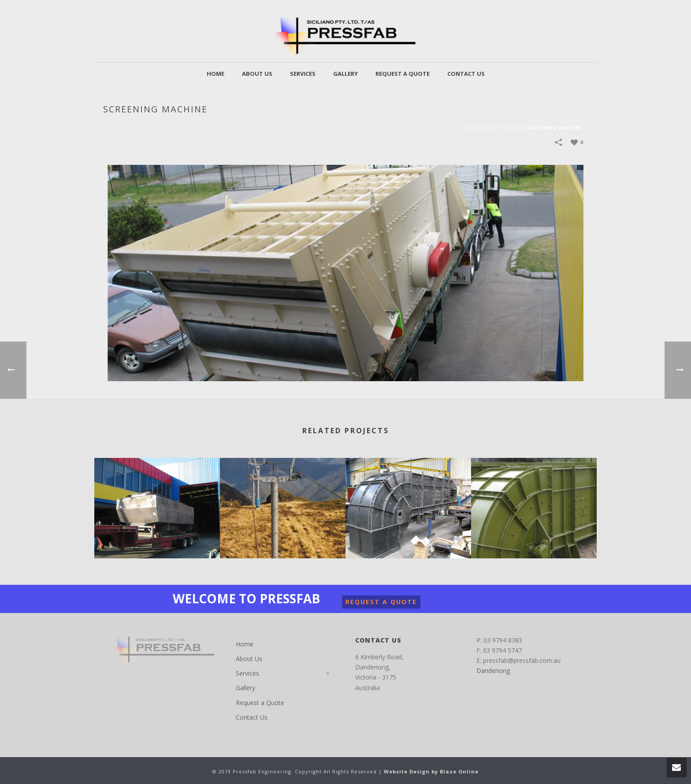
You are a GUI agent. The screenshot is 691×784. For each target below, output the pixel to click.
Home (215, 74)
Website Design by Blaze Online (431, 771)
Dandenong (493, 671)
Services (303, 74)
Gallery (345, 74)
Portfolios (503, 128)
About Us (257, 74)
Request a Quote (403, 74)
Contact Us (466, 74)
